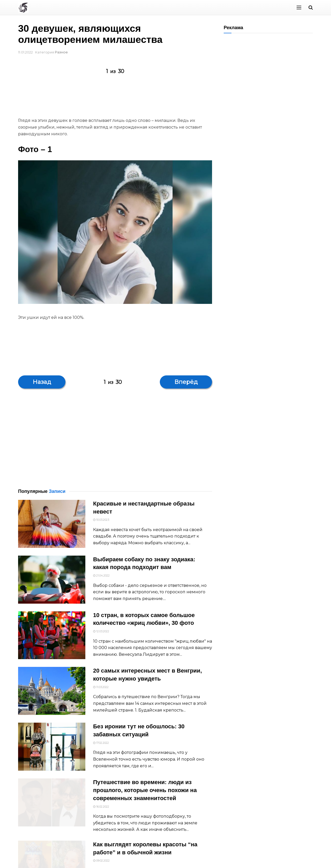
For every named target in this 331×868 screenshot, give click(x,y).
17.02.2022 (101, 743)
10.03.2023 (101, 520)
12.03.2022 (101, 631)
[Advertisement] (112, 98)
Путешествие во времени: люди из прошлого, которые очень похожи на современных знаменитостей (145, 795)
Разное (61, 52)
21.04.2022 (101, 575)
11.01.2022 (25, 52)
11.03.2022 (101, 687)
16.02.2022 (101, 811)
